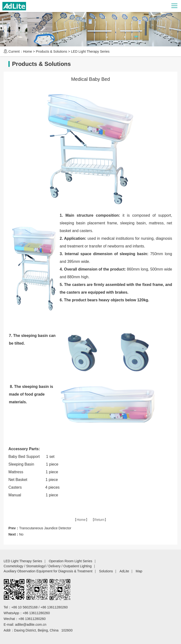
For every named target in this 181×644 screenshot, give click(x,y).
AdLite (124, 571)
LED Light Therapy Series (90, 51)
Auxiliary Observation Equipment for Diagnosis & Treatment (48, 571)
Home (28, 51)
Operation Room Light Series (71, 561)
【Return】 (99, 520)
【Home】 (81, 520)
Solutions (106, 571)
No (21, 534)
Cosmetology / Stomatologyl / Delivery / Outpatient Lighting (48, 566)
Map (139, 571)
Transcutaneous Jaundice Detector (45, 528)
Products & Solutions (52, 51)
